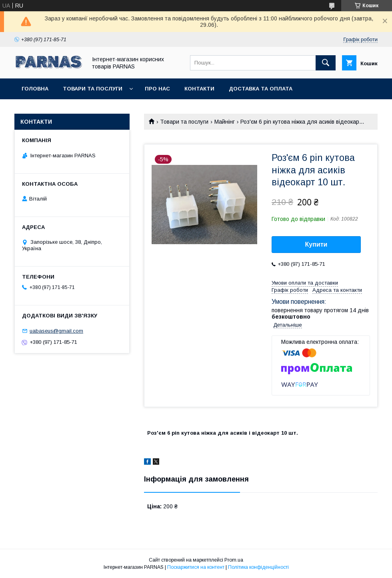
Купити (316, 244)
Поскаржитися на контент (196, 567)
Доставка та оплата (261, 89)
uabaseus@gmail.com (56, 331)
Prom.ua (234, 560)
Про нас (157, 89)
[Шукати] (326, 63)
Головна (35, 89)
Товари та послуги (93, 89)
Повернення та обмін (55, 109)
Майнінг (225, 122)
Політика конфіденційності (258, 567)
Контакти (199, 89)
